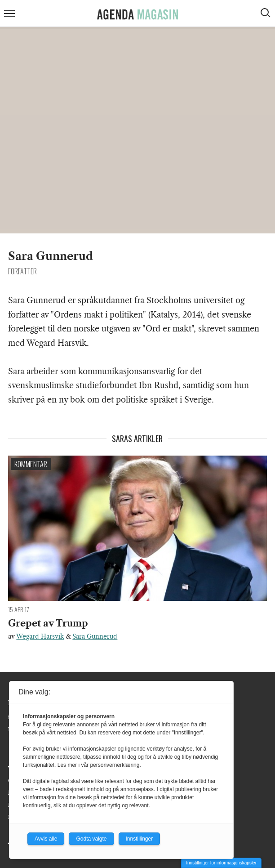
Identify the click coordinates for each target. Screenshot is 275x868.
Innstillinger (140, 839)
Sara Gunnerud (95, 636)
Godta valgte (91, 839)
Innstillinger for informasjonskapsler (221, 863)
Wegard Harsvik (40, 636)
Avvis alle (46, 839)
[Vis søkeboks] (266, 14)
